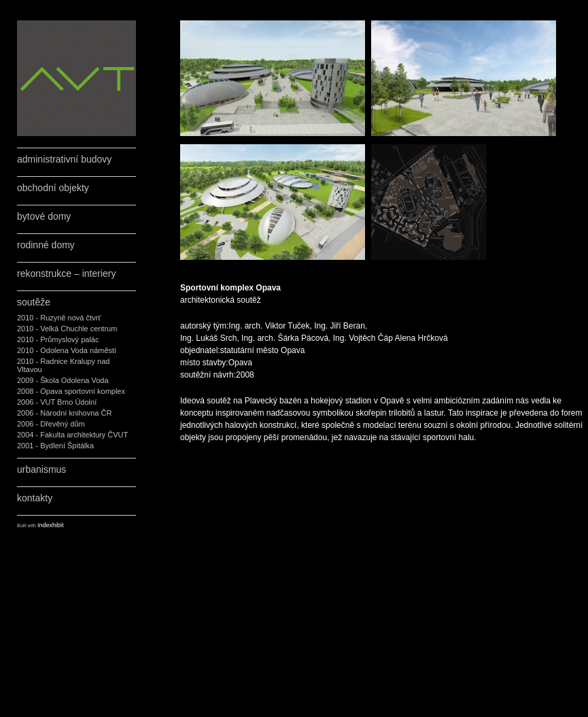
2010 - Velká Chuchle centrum (67, 329)
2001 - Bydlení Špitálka (55, 446)
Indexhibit (51, 525)
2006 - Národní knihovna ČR (64, 413)
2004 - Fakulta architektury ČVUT (72, 435)
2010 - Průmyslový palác (58, 339)
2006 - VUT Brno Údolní (57, 402)
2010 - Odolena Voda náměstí (67, 350)
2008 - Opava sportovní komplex (71, 391)
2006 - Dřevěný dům (51, 424)
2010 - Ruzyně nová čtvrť (59, 318)
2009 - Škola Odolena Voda (63, 380)
